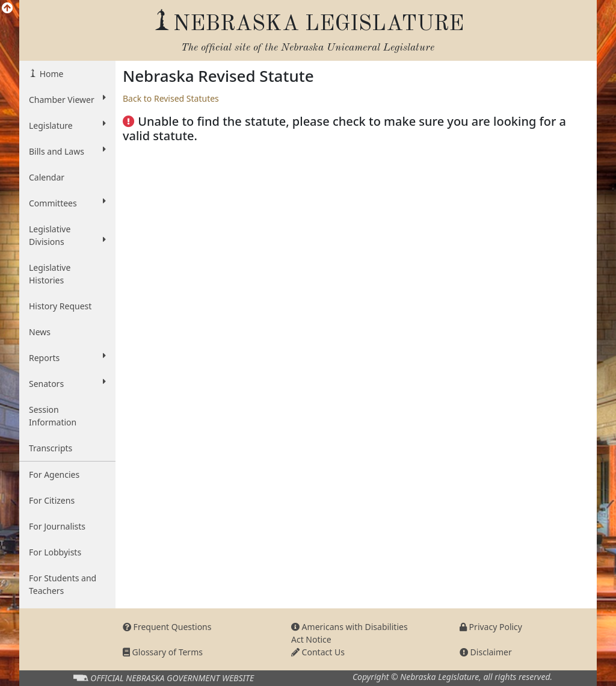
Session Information (53, 416)
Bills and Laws (67, 151)
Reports (67, 357)
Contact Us (318, 652)
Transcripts (51, 448)
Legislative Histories (50, 274)
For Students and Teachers (63, 584)
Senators (67, 383)
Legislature (67, 125)
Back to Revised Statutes (171, 98)
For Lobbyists (55, 552)
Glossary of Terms (163, 652)
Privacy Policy (491, 627)
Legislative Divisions (67, 235)
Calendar (47, 177)
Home (50, 74)
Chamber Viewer (67, 99)
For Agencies (54, 474)
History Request (60, 306)
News (40, 332)
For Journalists (57, 526)
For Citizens (52, 500)
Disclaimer (486, 652)
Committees (67, 203)
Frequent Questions (167, 627)
